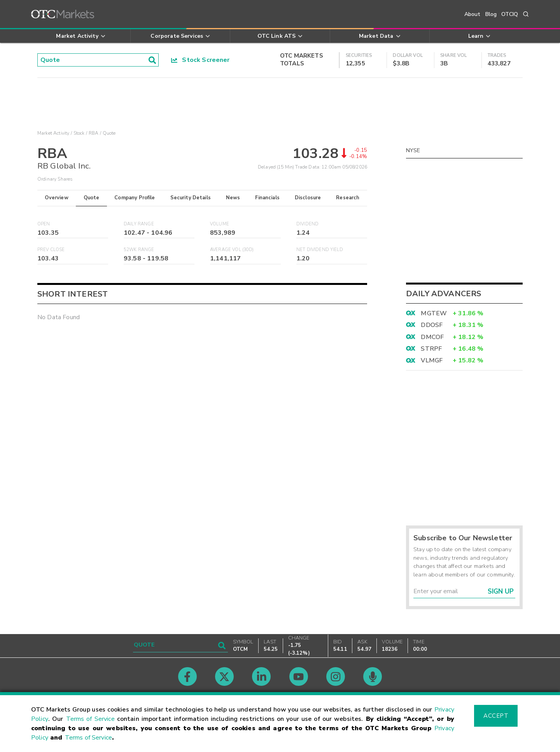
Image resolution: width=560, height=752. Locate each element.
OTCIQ (510, 14)
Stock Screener (200, 60)
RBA (94, 133)
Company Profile (135, 198)
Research (348, 198)
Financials (267, 198)
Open (44, 224)
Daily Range (139, 224)
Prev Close (51, 250)
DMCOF (432, 337)
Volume (220, 224)
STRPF (431, 349)
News (233, 198)
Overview (56, 198)
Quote (92, 198)
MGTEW (434, 313)
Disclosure (308, 198)
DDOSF (432, 325)
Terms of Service (90, 719)
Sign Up (501, 591)
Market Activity (53, 133)
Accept (496, 716)
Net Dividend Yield (320, 250)
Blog (491, 14)
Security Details (191, 198)
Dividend (307, 224)
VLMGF (432, 360)
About (472, 14)
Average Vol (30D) (232, 250)
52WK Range (139, 250)
